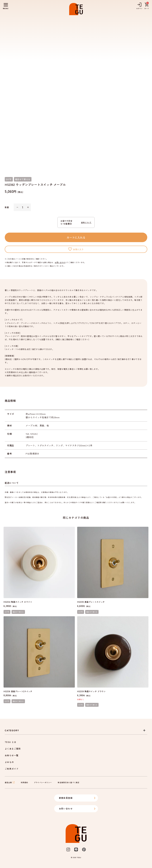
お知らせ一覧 (12, 755)
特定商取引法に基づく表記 (69, 782)
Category (75, 730)
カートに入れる (76, 237)
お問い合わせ (60, 262)
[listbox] (76, 94)
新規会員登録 (77, 798)
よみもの (9, 762)
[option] (76, 94)
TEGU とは (11, 742)
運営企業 (10, 782)
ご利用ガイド (12, 769)
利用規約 (24, 782)
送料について (86, 222)
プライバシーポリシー (43, 782)
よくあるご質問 (13, 749)
